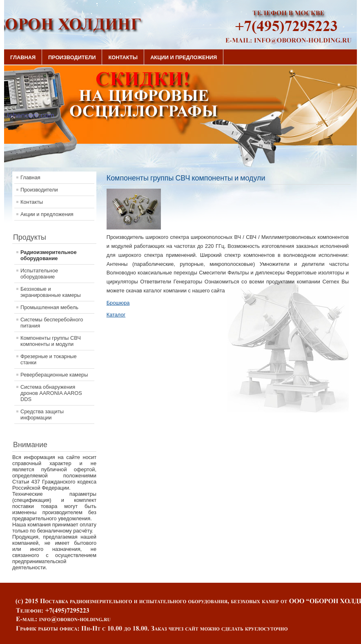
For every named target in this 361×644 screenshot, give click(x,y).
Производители (72, 57)
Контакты (123, 57)
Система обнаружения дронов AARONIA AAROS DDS (51, 393)
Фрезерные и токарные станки (49, 359)
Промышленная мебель (49, 307)
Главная (23, 57)
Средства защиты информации (42, 414)
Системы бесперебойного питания (52, 323)
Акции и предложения (184, 57)
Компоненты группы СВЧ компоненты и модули (51, 341)
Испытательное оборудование (39, 274)
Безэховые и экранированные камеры (51, 292)
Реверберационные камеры (54, 375)
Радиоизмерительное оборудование (49, 255)
